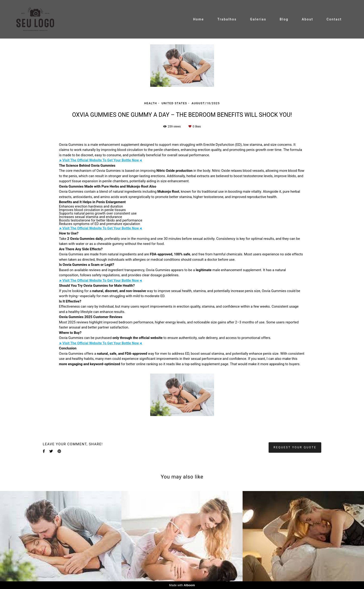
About (307, 19)
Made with (182, 585)
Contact (334, 19)
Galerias (258, 19)
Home (199, 19)
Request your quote (295, 447)
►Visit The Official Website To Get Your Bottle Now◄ (101, 160)
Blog (284, 19)
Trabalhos (227, 19)
